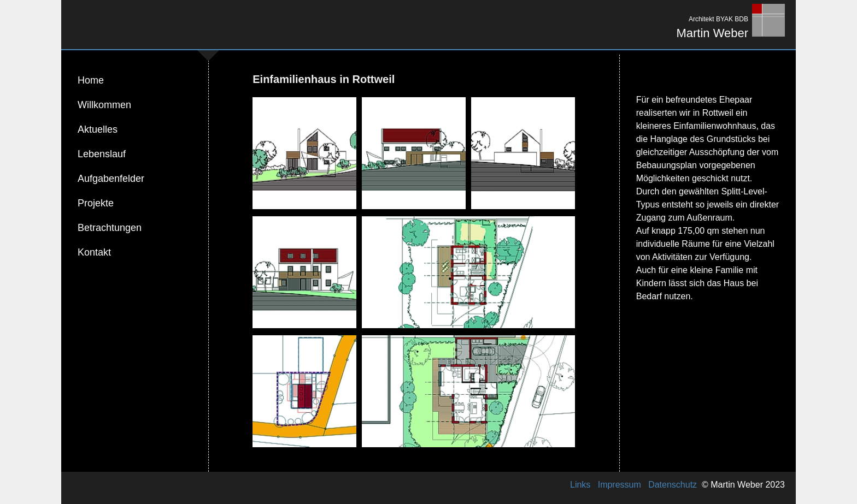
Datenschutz (673, 485)
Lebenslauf (102, 154)
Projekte (96, 203)
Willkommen (104, 105)
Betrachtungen (110, 228)
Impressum (619, 485)
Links (580, 485)
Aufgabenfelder (111, 179)
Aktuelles (98, 129)
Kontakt (94, 252)
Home (91, 80)
